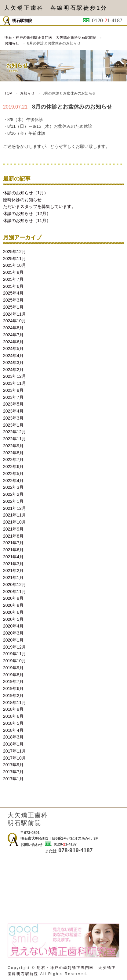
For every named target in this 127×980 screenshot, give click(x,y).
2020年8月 (13, 605)
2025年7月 (13, 279)
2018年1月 (13, 744)
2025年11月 (15, 259)
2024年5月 (13, 349)
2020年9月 (13, 598)
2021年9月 (13, 529)
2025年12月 (15, 252)
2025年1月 (13, 307)
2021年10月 (15, 522)
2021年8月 (13, 536)
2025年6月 (13, 286)
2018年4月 (13, 730)
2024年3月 (13, 363)
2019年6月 (13, 689)
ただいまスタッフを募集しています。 (39, 206)
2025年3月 (13, 300)
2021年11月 (15, 515)
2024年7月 (13, 335)
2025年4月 (13, 293)
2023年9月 (13, 390)
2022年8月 (13, 453)
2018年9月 (13, 709)
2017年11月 (15, 751)
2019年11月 (15, 654)
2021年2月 (13, 570)
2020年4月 (13, 626)
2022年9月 (13, 446)
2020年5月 (13, 619)
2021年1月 (13, 578)
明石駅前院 (18, 21)
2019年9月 (13, 668)
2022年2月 (13, 494)
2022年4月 (13, 481)
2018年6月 (13, 716)
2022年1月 (13, 501)
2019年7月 (13, 681)
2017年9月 (13, 765)
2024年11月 (15, 314)
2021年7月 (13, 543)
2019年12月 (15, 647)
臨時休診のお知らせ (22, 200)
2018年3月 (13, 737)
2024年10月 (15, 321)
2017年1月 (13, 779)
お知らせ (12, 43)
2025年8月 (13, 272)
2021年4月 (13, 557)
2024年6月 (13, 342)
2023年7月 (13, 397)
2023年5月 (13, 404)
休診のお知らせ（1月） (26, 193)
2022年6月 (13, 467)
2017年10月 (15, 758)
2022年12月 (15, 432)
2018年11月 (15, 703)
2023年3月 (13, 418)
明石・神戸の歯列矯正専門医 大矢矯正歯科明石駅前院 (50, 38)
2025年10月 (15, 265)
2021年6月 (13, 550)
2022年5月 (13, 474)
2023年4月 (13, 411)
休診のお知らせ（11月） (27, 220)
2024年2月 (13, 370)
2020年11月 (15, 592)
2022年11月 (15, 439)
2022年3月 (13, 487)
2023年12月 (15, 376)
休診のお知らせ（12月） (27, 213)
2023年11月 (15, 383)
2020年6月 (13, 612)
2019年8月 (13, 675)
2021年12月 (15, 508)
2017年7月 (13, 772)
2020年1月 (13, 640)
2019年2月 (13, 696)
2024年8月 (13, 328)
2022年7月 (13, 460)
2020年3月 (13, 633)
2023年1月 (13, 425)
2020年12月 (15, 585)
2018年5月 (13, 723)
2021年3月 (13, 564)
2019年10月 (15, 661)
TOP (8, 93)
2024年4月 (13, 356)
